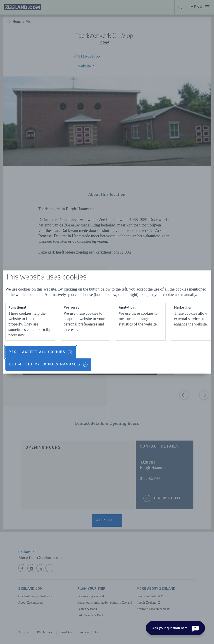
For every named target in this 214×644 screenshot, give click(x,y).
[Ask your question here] (175, 628)
